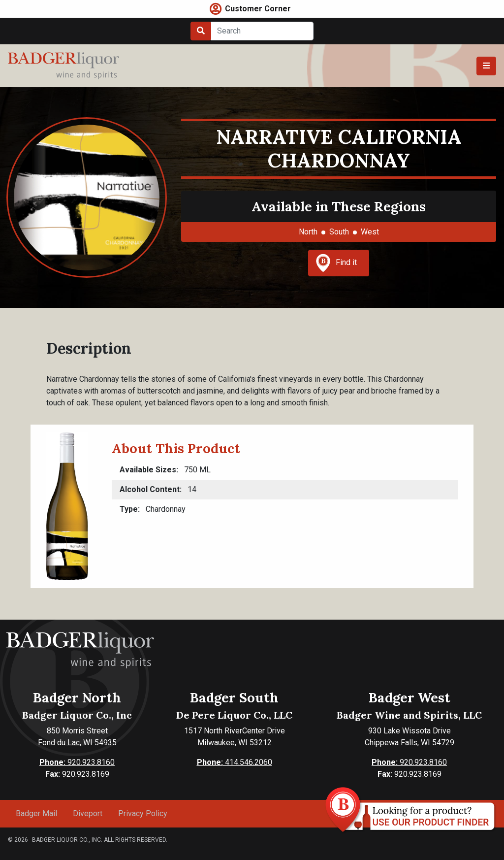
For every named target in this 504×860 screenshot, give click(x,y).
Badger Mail (36, 813)
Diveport (88, 813)
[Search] (262, 31)
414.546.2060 (235, 762)
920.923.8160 (77, 762)
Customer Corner (258, 9)
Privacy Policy (143, 813)
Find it (336, 263)
